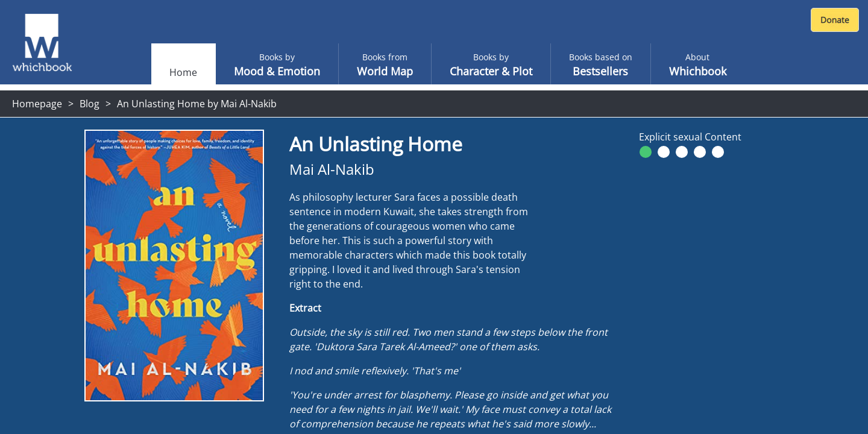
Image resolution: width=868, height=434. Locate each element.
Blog (90, 104)
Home (183, 72)
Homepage (37, 104)
